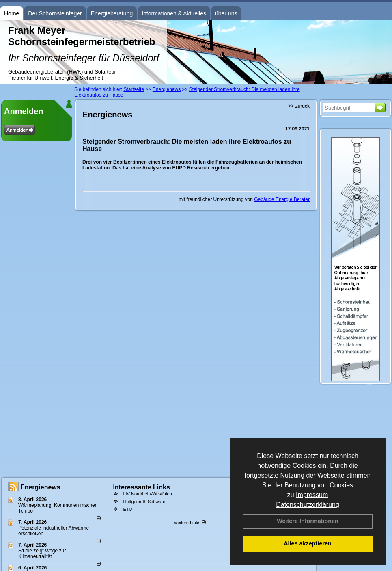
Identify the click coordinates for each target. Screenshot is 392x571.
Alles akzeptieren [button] (308, 543)
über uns (226, 13)
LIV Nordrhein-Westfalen (147, 494)
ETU (127, 509)
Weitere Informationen (308, 521)
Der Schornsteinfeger (55, 13)
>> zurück (299, 106)
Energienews (40, 487)
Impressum (312, 495)
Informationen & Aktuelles (174, 13)
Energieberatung (112, 13)
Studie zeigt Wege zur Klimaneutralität (42, 554)
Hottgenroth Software (144, 502)
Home (12, 13)
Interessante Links (141, 487)
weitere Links (190, 523)
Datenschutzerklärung (308, 505)
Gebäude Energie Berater (282, 199)
